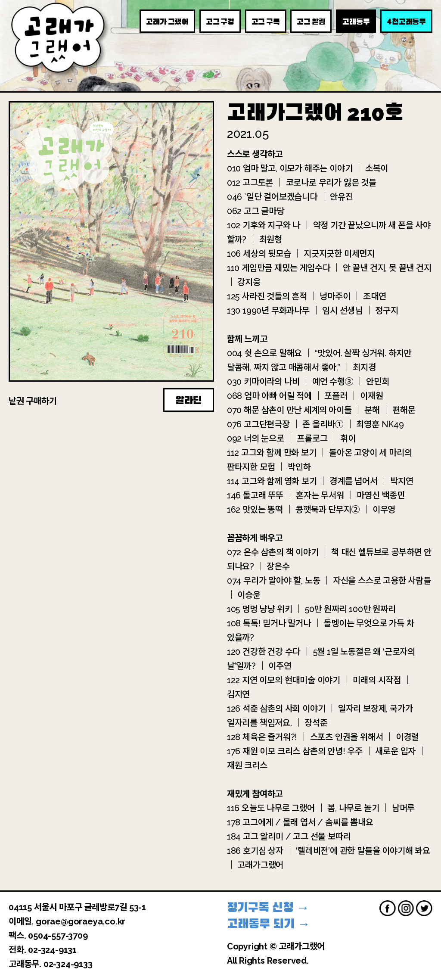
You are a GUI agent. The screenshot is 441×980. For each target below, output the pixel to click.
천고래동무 (406, 21)
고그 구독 (266, 22)
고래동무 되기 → (269, 924)
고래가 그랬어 (167, 22)
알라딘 (189, 400)
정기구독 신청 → (268, 907)
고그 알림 (311, 22)
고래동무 (356, 22)
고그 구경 (220, 22)
